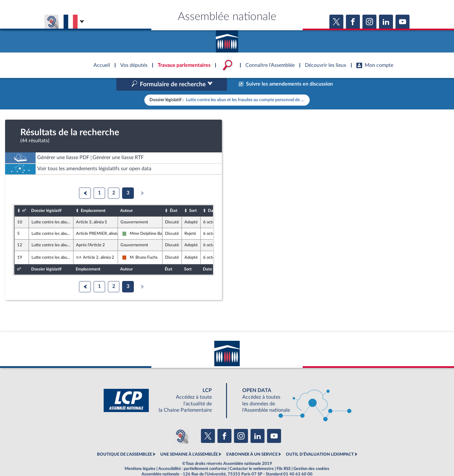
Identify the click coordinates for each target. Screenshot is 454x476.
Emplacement (93, 197)
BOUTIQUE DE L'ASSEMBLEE (124, 441)
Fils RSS (284, 455)
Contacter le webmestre (252, 455)
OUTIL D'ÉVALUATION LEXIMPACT (320, 441)
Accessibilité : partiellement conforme (193, 455)
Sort (193, 197)
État (174, 197)
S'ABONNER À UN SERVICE (252, 441)
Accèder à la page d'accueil (227, 39)
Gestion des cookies (311, 455)
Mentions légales (140, 455)
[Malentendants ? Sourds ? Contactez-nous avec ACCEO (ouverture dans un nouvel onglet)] (181, 423)
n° (24, 197)
